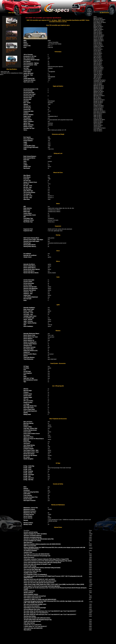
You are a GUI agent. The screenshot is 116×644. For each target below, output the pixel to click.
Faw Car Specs (97, 48)
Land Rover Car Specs (99, 82)
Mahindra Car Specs (99, 86)
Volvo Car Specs (98, 129)
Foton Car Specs (98, 53)
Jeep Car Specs (98, 76)
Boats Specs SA (5, 72)
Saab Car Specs (98, 115)
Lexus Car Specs (98, 83)
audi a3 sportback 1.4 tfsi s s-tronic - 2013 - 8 (12, 26)
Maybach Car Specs (99, 91)
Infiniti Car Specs (98, 70)
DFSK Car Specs (98, 43)
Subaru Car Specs (98, 121)
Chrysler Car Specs (98, 36)
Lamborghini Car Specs (100, 80)
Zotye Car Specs (98, 131)
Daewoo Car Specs (98, 39)
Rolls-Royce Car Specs (100, 112)
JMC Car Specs (98, 77)
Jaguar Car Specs (98, 74)
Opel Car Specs (98, 104)
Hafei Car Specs (98, 63)
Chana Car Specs (98, 32)
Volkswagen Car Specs (100, 128)
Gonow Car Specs (98, 60)
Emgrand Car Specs (99, 46)
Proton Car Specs (98, 108)
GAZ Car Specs (97, 58)
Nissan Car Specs (98, 103)
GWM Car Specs (98, 62)
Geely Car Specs (98, 59)
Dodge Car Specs (98, 45)
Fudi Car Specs (97, 55)
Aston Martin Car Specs (100, 22)
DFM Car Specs (98, 42)
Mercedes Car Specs (99, 96)
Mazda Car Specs (98, 93)
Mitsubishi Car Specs (99, 100)
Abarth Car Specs (98, 18)
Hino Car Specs (98, 65)
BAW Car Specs (98, 25)
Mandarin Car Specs (99, 87)
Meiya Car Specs (98, 94)
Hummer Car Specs (99, 67)
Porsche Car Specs (99, 107)
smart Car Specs (98, 118)
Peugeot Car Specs (99, 105)
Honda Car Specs (98, 66)
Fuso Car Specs (98, 56)
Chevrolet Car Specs (99, 35)
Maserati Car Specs (99, 89)
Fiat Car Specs (97, 51)
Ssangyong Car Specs (99, 120)
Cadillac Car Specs (98, 29)
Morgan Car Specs (98, 101)
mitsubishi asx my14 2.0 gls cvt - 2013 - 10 (11, 64)
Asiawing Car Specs (99, 21)
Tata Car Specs (97, 124)
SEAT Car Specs (98, 117)
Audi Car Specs (97, 24)
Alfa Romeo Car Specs (99, 20)
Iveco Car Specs (98, 73)
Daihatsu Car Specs (99, 41)
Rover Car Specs (98, 114)
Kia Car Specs (97, 79)
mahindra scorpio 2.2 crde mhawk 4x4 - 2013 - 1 (11, 51)
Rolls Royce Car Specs (99, 111)
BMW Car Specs (98, 28)
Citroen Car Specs (98, 38)
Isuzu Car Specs (98, 72)
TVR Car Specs (97, 127)
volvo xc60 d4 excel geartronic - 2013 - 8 (11, 38)
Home (95, 17)
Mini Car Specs (97, 98)
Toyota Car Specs (98, 125)
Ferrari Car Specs (98, 49)
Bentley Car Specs (98, 27)
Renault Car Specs (98, 110)
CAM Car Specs (98, 31)
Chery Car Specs (98, 34)
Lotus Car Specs (98, 84)
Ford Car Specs (98, 52)
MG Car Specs (97, 97)
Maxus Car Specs (98, 90)
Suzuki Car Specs (98, 122)
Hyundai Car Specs (98, 69)
